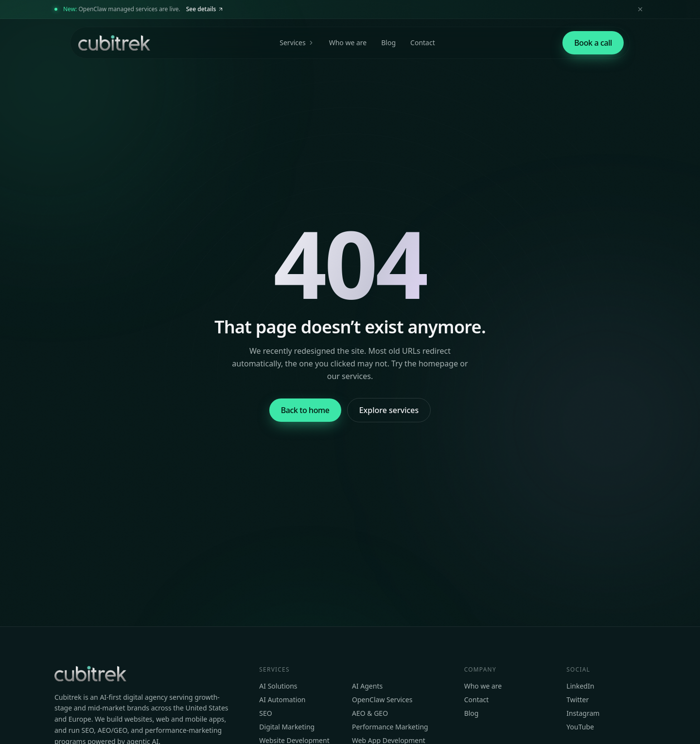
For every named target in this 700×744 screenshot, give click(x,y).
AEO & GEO (370, 713)
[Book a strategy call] (593, 43)
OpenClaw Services (382, 700)
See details (205, 9)
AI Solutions (278, 686)
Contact (423, 43)
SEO (265, 713)
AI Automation (282, 700)
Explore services (389, 410)
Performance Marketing (390, 727)
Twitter (577, 700)
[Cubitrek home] (113, 43)
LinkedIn (580, 686)
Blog (388, 43)
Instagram (583, 713)
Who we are (348, 43)
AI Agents (367, 686)
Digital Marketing (287, 727)
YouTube (580, 727)
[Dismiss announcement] (640, 9)
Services (297, 43)
